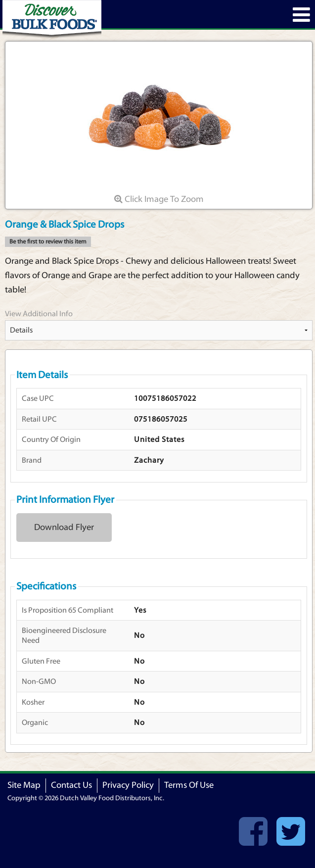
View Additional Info (39, 314)
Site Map (24, 785)
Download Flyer (64, 527)
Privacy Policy (128, 785)
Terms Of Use (189, 785)
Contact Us (71, 785)
